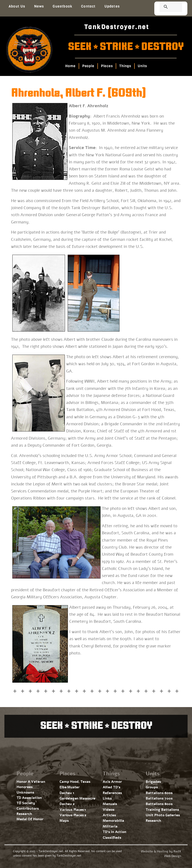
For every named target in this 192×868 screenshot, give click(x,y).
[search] (166, 7)
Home (70, 66)
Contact (88, 6)
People (88, 66)
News (39, 6)
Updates (112, 6)
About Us (17, 6)
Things (125, 66)
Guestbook (62, 6)
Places (107, 66)
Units (143, 66)
